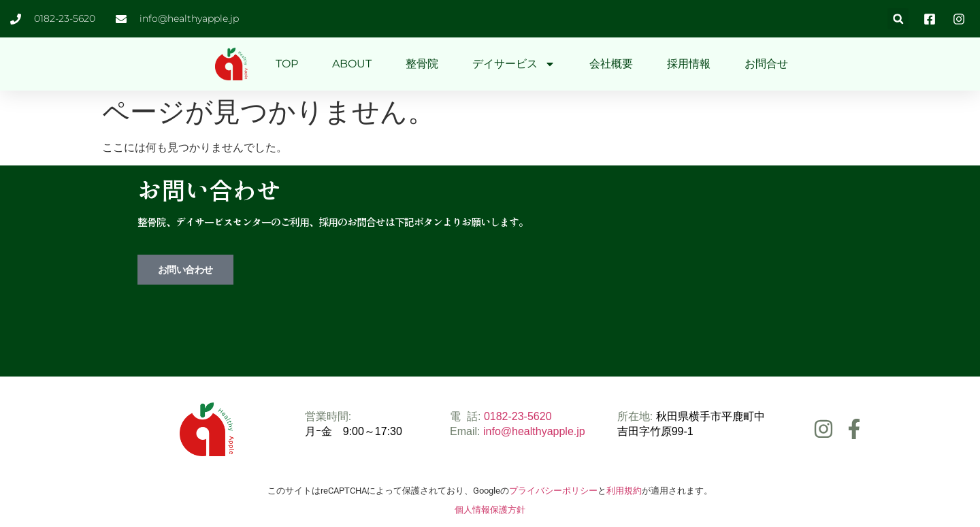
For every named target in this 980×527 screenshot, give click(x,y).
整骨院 (422, 64)
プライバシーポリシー (553, 491)
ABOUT (352, 64)
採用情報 (689, 64)
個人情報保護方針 (490, 510)
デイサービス (514, 64)
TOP (287, 64)
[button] (898, 19)
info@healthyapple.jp (534, 431)
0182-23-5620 (518, 416)
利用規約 (624, 491)
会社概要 (611, 64)
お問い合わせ (185, 270)
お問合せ (766, 64)
